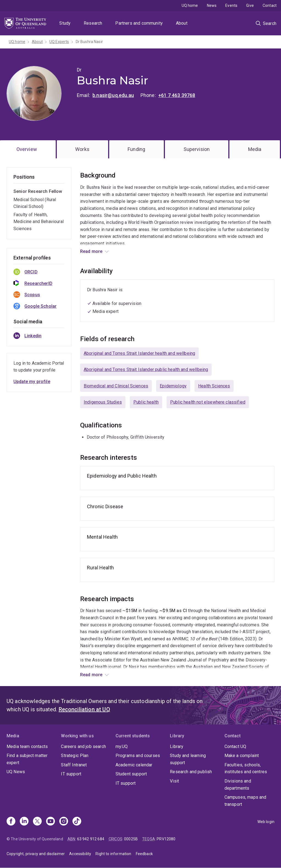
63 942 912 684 (91, 839)
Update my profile (32, 382)
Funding (136, 149)
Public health (146, 402)
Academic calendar (134, 765)
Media (255, 149)
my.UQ (122, 746)
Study (65, 23)
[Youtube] (50, 822)
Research (93, 23)
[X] (37, 822)
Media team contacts (27, 746)
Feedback (144, 854)
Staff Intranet (74, 765)
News (212, 5)
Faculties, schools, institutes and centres (246, 768)
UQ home (190, 5)
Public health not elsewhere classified (208, 402)
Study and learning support (188, 759)
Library (177, 746)
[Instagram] (64, 822)
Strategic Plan (75, 756)
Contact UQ (235, 746)
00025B (131, 839)
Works (82, 149)
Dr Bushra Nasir (89, 42)
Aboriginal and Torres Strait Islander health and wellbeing (139, 353)
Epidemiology (173, 386)
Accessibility (80, 854)
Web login (266, 822)
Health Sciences (214, 386)
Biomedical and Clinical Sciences (116, 386)
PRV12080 (166, 839)
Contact (270, 5)
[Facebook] (11, 822)
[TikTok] (77, 822)
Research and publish (191, 772)
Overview (27, 149)
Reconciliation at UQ (84, 709)
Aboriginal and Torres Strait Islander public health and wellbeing (146, 369)
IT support (71, 774)
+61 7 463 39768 (177, 95)
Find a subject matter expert (27, 759)
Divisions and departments (238, 785)
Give (250, 5)
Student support (131, 774)
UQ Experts (59, 42)
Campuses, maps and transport (245, 801)
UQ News (16, 772)
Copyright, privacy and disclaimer (36, 854)
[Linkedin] (24, 822)
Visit (174, 781)
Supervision (197, 149)
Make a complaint (242, 756)
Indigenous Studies (103, 402)
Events (231, 5)
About (182, 23)
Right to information (113, 854)
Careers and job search (83, 746)
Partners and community (139, 23)
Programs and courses (138, 756)
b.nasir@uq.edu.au (113, 95)
